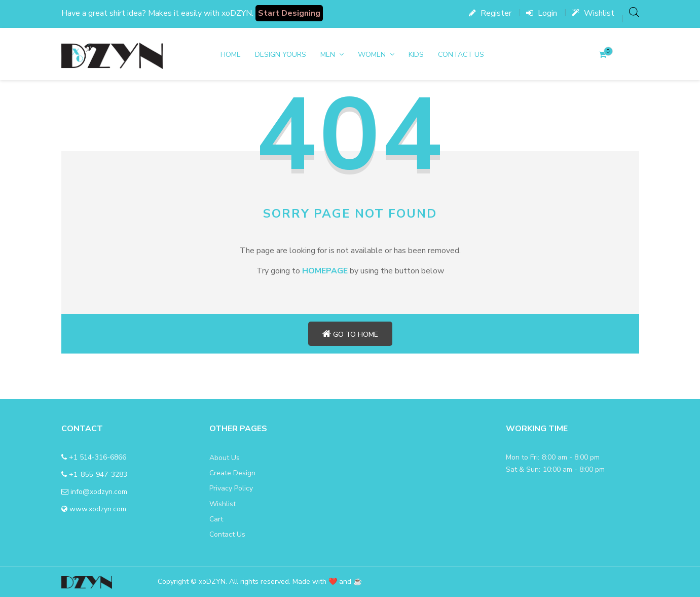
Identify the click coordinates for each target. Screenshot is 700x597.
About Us (225, 458)
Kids (416, 55)
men (328, 55)
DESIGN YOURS (281, 55)
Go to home (350, 334)
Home (231, 55)
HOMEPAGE (325, 271)
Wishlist (593, 13)
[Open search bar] (634, 12)
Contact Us (461, 55)
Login (542, 13)
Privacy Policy (231, 488)
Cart (216, 519)
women (372, 55)
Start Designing (289, 13)
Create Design (232, 473)
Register (490, 13)
